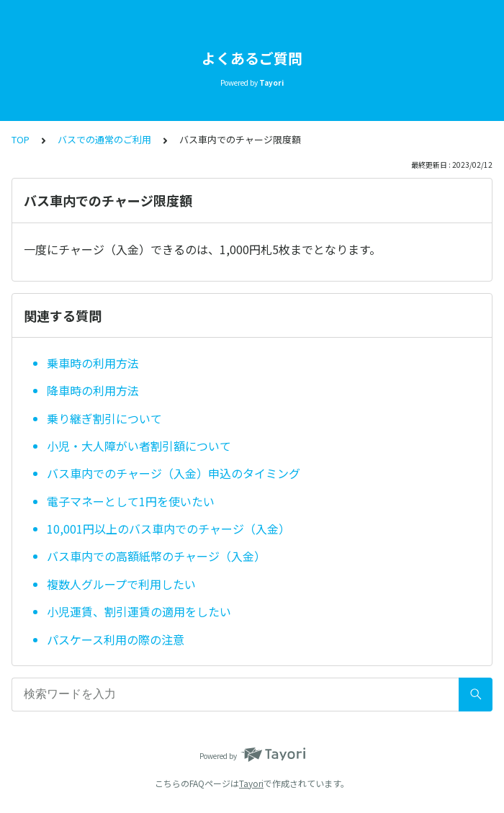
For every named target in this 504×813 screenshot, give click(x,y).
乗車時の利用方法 (93, 363)
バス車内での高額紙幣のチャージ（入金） (156, 556)
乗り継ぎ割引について (104, 418)
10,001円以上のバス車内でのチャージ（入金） (168, 529)
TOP (21, 139)
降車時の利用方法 (93, 390)
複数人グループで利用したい (121, 584)
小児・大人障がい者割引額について (139, 446)
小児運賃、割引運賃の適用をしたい (139, 611)
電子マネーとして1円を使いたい (131, 501)
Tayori (251, 783)
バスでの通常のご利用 (104, 139)
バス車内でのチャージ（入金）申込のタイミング (174, 473)
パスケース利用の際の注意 (116, 639)
